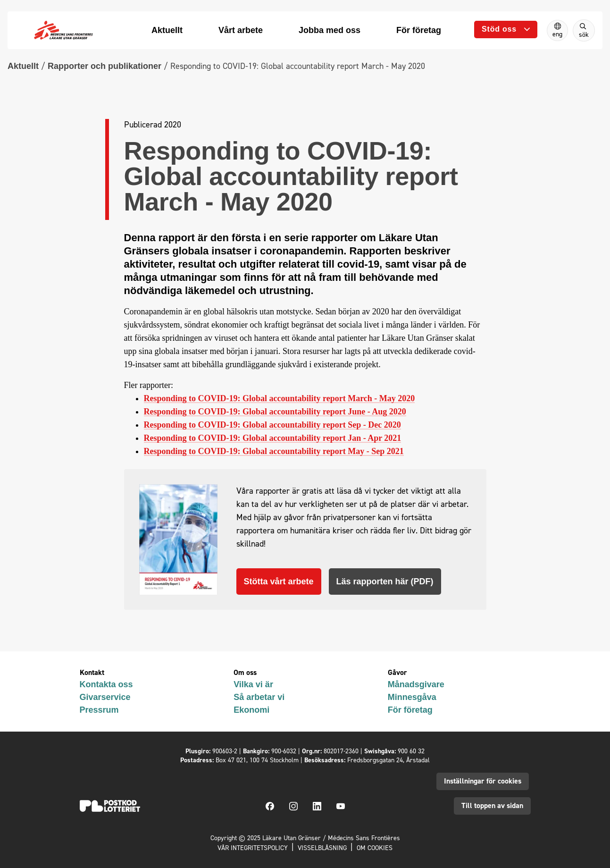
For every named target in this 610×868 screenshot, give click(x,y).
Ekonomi (251, 710)
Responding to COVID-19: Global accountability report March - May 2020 (280, 398)
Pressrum (99, 710)
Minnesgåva (412, 697)
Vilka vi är (253, 684)
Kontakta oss (106, 684)
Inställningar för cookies (483, 781)
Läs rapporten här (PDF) (385, 581)
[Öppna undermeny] (506, 29)
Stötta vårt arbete (279, 581)
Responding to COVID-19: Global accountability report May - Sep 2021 (274, 451)
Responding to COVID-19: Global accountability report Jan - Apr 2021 (273, 438)
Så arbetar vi (259, 697)
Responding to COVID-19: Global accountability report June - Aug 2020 (275, 412)
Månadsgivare (416, 684)
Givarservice (105, 697)
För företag (410, 710)
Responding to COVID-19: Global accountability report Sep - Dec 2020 (272, 425)
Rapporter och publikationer (104, 66)
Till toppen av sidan (492, 805)
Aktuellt (23, 66)
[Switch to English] (557, 30)
